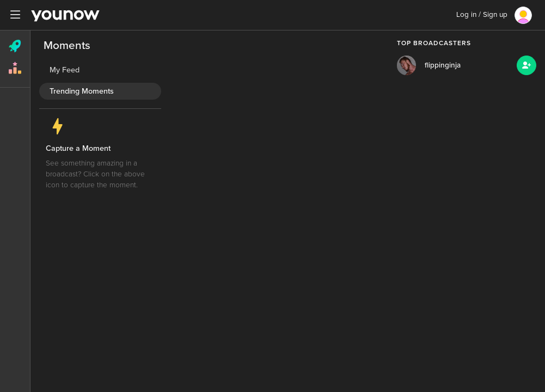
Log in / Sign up (482, 15)
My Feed (65, 70)
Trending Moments (82, 91)
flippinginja (443, 65)
